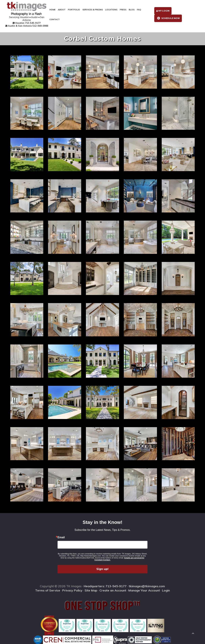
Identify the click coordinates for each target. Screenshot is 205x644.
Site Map (91, 590)
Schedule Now (168, 18)
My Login (163, 11)
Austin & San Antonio (27, 26)
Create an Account (113, 590)
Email (61, 537)
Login (166, 590)
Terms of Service (48, 590)
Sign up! (102, 569)
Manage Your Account (144, 590)
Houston (27, 23)
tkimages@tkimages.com (147, 586)
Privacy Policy (72, 590)
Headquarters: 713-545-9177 (105, 586)
